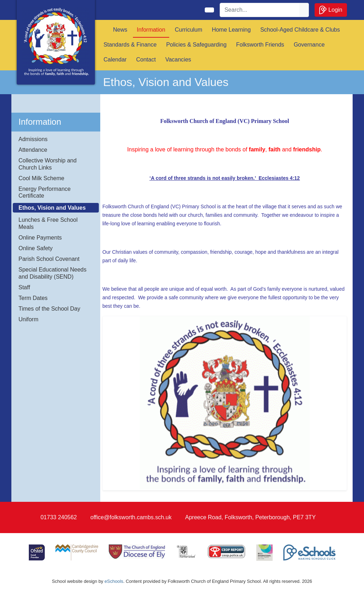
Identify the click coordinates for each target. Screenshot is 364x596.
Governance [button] (309, 45)
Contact (146, 60)
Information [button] (151, 30)
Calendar (115, 60)
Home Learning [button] (231, 30)
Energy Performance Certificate (45, 192)
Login (331, 10)
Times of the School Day (49, 309)
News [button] (120, 30)
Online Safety (36, 248)
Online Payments (40, 238)
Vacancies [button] (178, 60)
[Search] (260, 10)
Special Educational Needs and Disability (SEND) (52, 273)
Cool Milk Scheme (41, 178)
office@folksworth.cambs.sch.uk (131, 517)
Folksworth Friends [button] (260, 45)
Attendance (33, 150)
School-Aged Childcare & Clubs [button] (300, 30)
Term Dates (33, 298)
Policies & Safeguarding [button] (196, 45)
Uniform (28, 319)
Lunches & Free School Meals (48, 223)
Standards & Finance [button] (130, 45)
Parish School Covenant (49, 259)
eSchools (114, 581)
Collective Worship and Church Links (47, 164)
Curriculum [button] (189, 30)
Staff (24, 287)
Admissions (33, 139)
